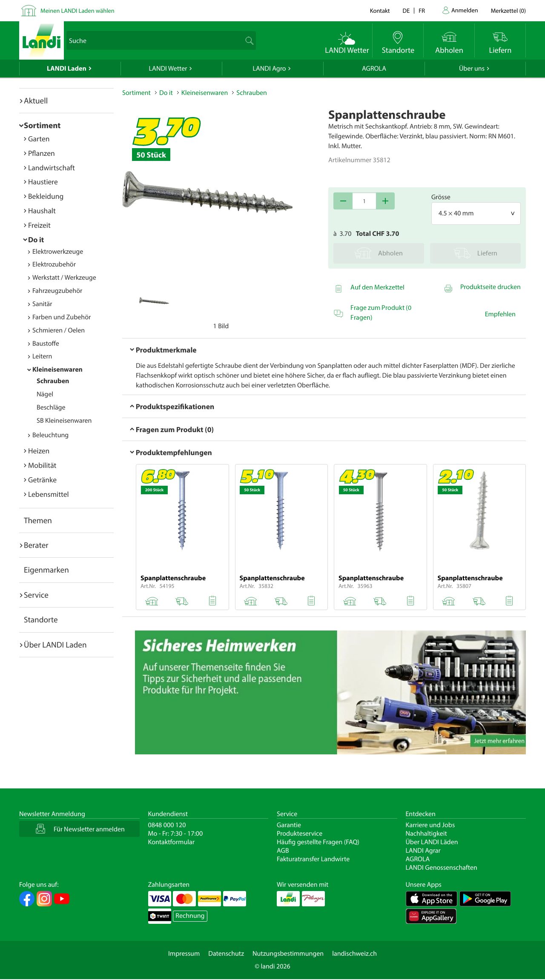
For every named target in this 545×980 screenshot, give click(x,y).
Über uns (472, 69)
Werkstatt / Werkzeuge (64, 278)
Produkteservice (300, 834)
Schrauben (53, 381)
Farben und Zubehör (62, 317)
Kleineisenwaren (57, 370)
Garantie (289, 825)
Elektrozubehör (54, 264)
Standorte (41, 619)
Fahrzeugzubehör (57, 291)
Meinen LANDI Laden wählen (77, 10)
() (508, 10)
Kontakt (380, 10)
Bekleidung (46, 196)
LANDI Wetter (168, 69)
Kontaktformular (172, 842)
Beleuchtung (50, 435)
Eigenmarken (46, 570)
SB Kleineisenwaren (64, 421)
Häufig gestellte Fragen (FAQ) (318, 842)
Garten (39, 139)
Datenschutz (226, 954)
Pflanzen (42, 153)
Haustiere (43, 182)
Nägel (45, 394)
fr (422, 10)
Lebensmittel (49, 494)
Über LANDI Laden (55, 645)
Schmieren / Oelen (59, 330)
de (406, 10)
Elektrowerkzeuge (58, 252)
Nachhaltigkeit (426, 834)
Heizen (39, 451)
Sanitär (42, 304)
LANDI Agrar (423, 851)
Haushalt (42, 211)
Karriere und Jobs (430, 825)
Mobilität (42, 465)
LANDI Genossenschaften (442, 868)
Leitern (42, 356)
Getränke (42, 480)
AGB (283, 851)
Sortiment (42, 125)
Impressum (184, 954)
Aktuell (36, 100)
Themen (38, 520)
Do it (36, 239)
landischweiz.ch (354, 954)
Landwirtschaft (52, 168)
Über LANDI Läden (432, 842)
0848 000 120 (167, 825)
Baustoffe (46, 344)
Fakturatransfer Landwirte (313, 859)
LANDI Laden (67, 69)
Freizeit (39, 225)
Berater (36, 545)
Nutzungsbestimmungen (288, 954)
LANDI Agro (269, 69)
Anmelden (465, 10)
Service (36, 595)
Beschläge (51, 407)
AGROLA (374, 69)
